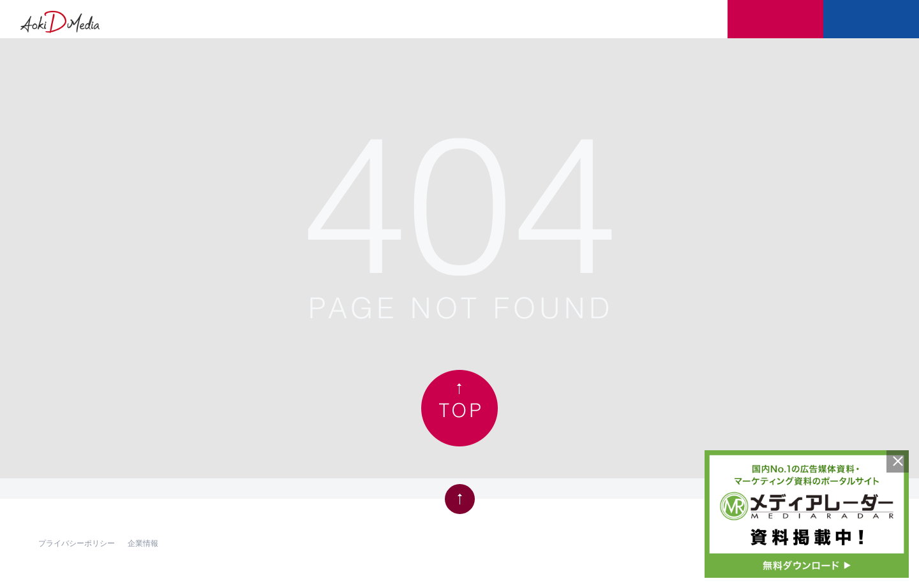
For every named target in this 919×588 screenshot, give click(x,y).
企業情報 (143, 542)
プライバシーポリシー (77, 542)
